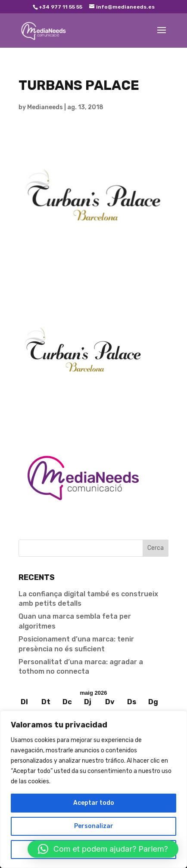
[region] (93, 789)
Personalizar (94, 826)
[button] (103, 849)
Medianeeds (45, 107)
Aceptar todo (94, 803)
